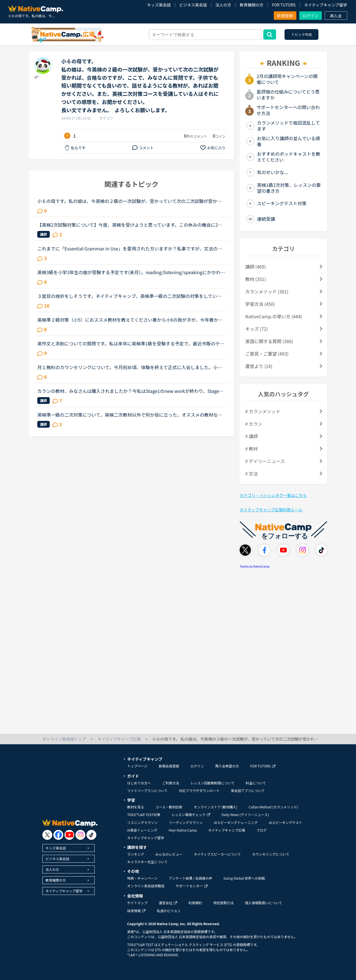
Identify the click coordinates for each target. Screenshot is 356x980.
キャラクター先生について (147, 862)
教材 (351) (256, 279)
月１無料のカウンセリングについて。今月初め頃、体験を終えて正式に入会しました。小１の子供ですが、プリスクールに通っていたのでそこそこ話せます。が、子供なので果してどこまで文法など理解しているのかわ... (130, 367)
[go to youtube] (69, 835)
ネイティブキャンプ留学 (325, 5)
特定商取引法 (223, 903)
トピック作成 (301, 34)
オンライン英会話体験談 (146, 886)
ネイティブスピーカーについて (217, 854)
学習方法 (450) (260, 304)
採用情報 (136, 911)
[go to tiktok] (91, 835)
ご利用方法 (171, 783)
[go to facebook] (58, 835)
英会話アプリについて (248, 790)
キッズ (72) (257, 329)
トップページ (137, 766)
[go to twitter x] (47, 835)
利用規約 (195, 903)
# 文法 (251, 473)
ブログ (261, 830)
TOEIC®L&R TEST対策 (144, 814)
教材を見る (136, 807)
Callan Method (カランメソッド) (273, 807)
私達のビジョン (169, 911)
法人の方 (223, 5)
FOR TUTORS (284, 5)
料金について (256, 783)
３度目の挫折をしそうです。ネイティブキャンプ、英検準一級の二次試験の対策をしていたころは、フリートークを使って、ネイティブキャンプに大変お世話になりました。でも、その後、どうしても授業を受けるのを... (129, 296)
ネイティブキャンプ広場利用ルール (271, 510)
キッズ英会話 (159, 5)
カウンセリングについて (271, 854)
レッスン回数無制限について (212, 783)
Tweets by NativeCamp (255, 566)
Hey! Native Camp (183, 830)
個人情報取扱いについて (264, 903)
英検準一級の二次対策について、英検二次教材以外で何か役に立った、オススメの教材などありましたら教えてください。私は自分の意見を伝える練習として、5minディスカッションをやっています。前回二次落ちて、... (130, 415)
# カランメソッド (263, 411)
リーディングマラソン (186, 822)
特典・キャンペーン (142, 878)
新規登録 (285, 16)
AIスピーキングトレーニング (236, 822)
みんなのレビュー (169, 854)
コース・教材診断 (169, 807)
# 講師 (251, 436)
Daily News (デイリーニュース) (245, 814)
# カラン (254, 424)
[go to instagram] (80, 835)
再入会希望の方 (227, 766)
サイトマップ (137, 903)
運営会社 (168, 903)
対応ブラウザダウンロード (199, 790)
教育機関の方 (251, 5)
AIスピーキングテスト (286, 822)
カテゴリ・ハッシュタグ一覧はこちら (273, 495)
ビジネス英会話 (193, 5)
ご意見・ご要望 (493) (267, 354)
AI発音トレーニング (142, 830)
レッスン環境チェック (191, 814)
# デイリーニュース (265, 461)
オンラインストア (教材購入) (215, 807)
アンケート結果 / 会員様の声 (190, 878)
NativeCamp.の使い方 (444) (274, 316)
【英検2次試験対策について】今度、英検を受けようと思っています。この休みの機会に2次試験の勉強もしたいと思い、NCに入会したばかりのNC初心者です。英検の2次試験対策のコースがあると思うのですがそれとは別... (130, 225)
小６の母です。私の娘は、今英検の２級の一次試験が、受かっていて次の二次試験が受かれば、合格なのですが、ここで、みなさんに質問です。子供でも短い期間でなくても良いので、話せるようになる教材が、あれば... (130, 201)
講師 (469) (256, 267)
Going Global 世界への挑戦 (244, 878)
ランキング (136, 854)
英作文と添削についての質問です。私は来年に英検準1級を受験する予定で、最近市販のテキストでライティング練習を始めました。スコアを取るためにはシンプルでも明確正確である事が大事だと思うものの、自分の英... (131, 343)
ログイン (311, 16)
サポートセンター (192, 886)
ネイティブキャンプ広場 (227, 830)
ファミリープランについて (147, 790)
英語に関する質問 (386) (269, 341)
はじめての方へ (139, 783)
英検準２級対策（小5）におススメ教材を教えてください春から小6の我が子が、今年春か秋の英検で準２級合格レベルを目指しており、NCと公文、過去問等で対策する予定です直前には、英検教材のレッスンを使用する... (131, 320)
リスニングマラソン (142, 822)
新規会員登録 (169, 766)
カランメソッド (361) (267, 291)
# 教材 (251, 449)
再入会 (336, 16)
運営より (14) (259, 366)
